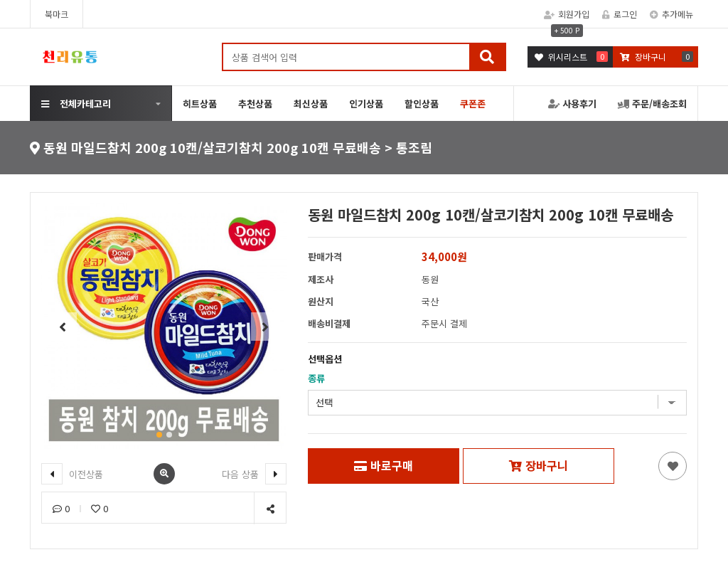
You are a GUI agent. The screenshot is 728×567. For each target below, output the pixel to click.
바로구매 (384, 465)
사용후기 (572, 104)
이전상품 (72, 474)
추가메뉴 (671, 14)
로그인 (620, 14)
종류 (316, 378)
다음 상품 (254, 474)
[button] (159, 435)
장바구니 (539, 465)
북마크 (57, 14)
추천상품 (255, 104)
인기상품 (366, 104)
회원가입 (567, 14)
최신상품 (311, 104)
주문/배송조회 (652, 104)
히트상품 (200, 104)
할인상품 (422, 104)
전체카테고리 (76, 104)
